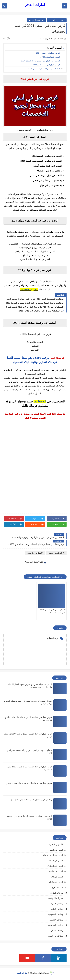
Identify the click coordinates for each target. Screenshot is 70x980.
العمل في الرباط (56, 861)
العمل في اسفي (57, 20)
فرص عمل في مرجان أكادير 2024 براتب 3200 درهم (29, 783)
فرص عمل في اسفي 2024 (48, 53)
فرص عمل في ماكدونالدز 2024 (46, 65)
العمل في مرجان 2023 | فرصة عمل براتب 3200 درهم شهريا (34, 307)
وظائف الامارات (56, 904)
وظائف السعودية (56, 914)
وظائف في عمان (56, 936)
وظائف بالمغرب (36, 20)
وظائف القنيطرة (56, 920)
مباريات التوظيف (56, 898)
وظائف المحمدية (56, 925)
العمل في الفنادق (55, 866)
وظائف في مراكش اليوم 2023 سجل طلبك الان (31, 800)
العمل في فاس (56, 877)
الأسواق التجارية (56, 844)
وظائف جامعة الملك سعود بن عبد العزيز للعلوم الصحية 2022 (34, 303)
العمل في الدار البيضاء (53, 855)
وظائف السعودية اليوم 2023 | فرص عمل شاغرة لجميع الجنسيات (34, 299)
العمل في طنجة (56, 871)
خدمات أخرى (57, 887)
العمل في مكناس (55, 882)
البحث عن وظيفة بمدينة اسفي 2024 (44, 69)
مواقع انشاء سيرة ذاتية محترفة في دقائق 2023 (41, 311)
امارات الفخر (35, 5)
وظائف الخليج (57, 909)
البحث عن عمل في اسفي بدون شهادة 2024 (40, 61)
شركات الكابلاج (56, 893)
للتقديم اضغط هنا (29, 289)
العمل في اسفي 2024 (50, 57)
